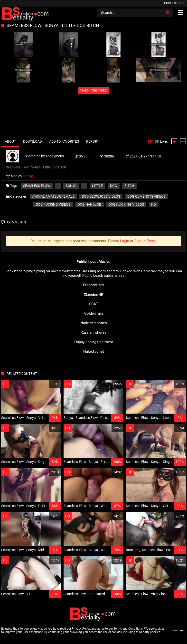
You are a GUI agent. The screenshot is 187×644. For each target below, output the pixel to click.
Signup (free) (145, 241)
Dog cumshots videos (146, 196)
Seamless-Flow (37, 186)
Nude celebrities (94, 323)
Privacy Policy (81, 629)
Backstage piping (19, 271)
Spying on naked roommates (57, 271)
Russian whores (93, 332)
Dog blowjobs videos (101, 196)
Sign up (180, 3)
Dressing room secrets (100, 271)
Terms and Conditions (128, 629)
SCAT (94, 304)
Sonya (71, 186)
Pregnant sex (93, 285)
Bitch (129, 186)
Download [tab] (33, 141)
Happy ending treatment (94, 342)
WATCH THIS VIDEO (93, 91)
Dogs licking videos (126, 204)
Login (167, 3)
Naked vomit (94, 351)
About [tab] (10, 141)
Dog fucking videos (53, 204)
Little (97, 186)
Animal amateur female (53, 196)
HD (154, 204)
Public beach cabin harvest (104, 276)
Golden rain (93, 313)
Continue (177, 630)
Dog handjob (89, 204)
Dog (114, 186)
